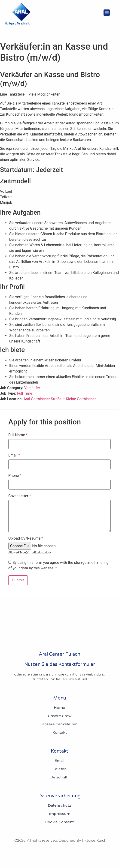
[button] (107, 13)
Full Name (18, 435)
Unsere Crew (60, 716)
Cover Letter (20, 496)
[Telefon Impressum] (60, 814)
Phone (15, 476)
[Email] (59, 761)
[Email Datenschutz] (59, 805)
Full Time (25, 393)
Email (14, 455)
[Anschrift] (59, 777)
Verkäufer (32, 388)
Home (59, 708)
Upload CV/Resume (26, 538)
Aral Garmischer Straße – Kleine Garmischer (60, 399)
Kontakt (60, 733)
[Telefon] (60, 769)
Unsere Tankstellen (59, 724)
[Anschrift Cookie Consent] (59, 822)
